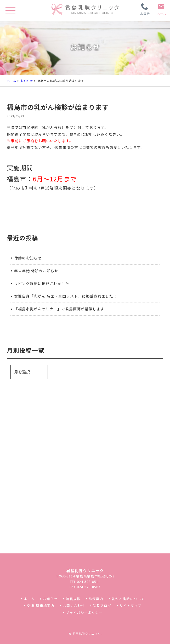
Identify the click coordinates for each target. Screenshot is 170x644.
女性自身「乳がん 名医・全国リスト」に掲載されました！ (66, 296)
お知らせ (27, 81)
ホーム (12, 81)
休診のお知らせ (28, 258)
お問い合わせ (74, 605)
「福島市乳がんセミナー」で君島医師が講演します (59, 309)
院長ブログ (102, 605)
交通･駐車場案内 (41, 605)
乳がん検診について (128, 599)
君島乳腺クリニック (87, 634)
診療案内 (96, 599)
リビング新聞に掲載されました (42, 283)
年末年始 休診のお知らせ (36, 271)
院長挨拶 (73, 599)
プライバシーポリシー (84, 613)
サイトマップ (131, 605)
